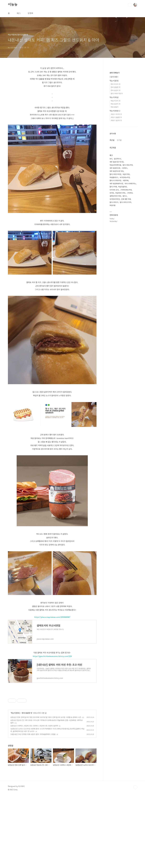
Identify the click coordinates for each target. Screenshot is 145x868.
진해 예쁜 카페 (126, 199)
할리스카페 (113, 187)
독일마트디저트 (120, 193)
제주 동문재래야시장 (116, 184)
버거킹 (112, 193)
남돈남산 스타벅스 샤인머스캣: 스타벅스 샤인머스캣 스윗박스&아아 (34, 799)
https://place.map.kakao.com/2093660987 (52, 617)
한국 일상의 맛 (116, 90)
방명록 (30, 13)
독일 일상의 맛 (116, 104)
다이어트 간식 (114, 190)
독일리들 (113, 205)
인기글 (119, 140)
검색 (130, 5)
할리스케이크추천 (115, 174)
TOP (135, 860)
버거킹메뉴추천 (125, 177)
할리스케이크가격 (125, 202)
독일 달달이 (115, 107)
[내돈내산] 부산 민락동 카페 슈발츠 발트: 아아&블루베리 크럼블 (33, 807)
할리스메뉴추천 (128, 165)
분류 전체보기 (115, 73)
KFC (111, 159)
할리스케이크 (114, 202)
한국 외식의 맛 (116, 84)
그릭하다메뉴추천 (126, 190)
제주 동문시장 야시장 (117, 162)
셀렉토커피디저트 (115, 196)
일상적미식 (117, 159)
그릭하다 (130, 193)
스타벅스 (125, 168)
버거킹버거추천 (115, 199)
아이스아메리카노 (130, 184)
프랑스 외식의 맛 (116, 114)
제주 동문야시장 (115, 168)
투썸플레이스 (114, 177)
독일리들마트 (123, 187)
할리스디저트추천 (115, 180)
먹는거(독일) (114, 97)
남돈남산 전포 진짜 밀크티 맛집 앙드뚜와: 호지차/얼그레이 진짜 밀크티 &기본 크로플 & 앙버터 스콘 (46, 790)
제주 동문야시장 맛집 (117, 171)
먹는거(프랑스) (115, 111)
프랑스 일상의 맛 (116, 120)
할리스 (125, 196)
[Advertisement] (52, 709)
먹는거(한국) (15, 786)
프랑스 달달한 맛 (116, 117)
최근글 (112, 140)
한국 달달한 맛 (27, 786)
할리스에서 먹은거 (117, 93)
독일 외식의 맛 (116, 101)
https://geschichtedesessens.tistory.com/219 (52, 656)
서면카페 (125, 180)
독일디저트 (126, 174)
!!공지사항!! (114, 77)
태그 (19, 13)
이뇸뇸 (13, 5)
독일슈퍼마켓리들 (115, 165)
